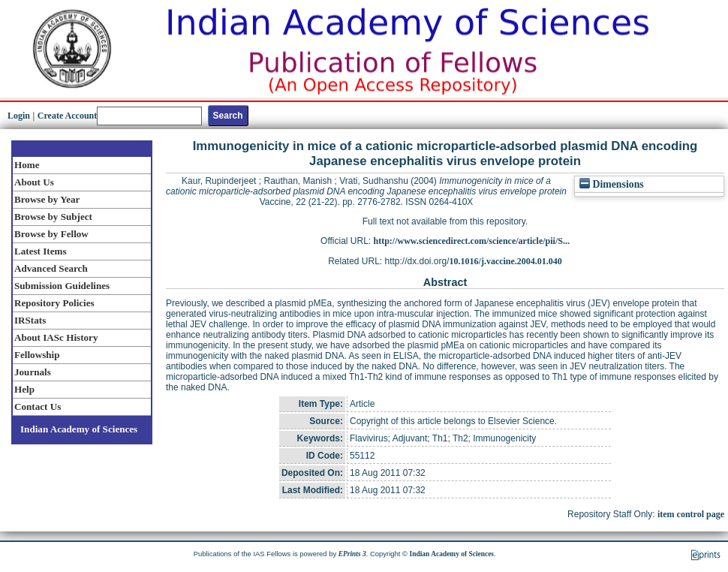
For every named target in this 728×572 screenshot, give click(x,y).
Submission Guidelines (62, 286)
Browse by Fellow (51, 234)
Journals (33, 372)
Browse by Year (47, 199)
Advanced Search (51, 268)
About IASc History (56, 337)
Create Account (67, 116)
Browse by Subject (53, 217)
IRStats (30, 320)
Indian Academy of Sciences (79, 429)
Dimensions (612, 184)
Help (24, 389)
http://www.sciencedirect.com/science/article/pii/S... (472, 241)
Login (19, 116)
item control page (691, 514)
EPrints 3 (352, 554)
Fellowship (37, 355)
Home (27, 165)
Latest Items (41, 251)
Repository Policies (54, 303)
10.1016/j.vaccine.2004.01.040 (506, 261)
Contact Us (38, 406)
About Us (34, 182)
